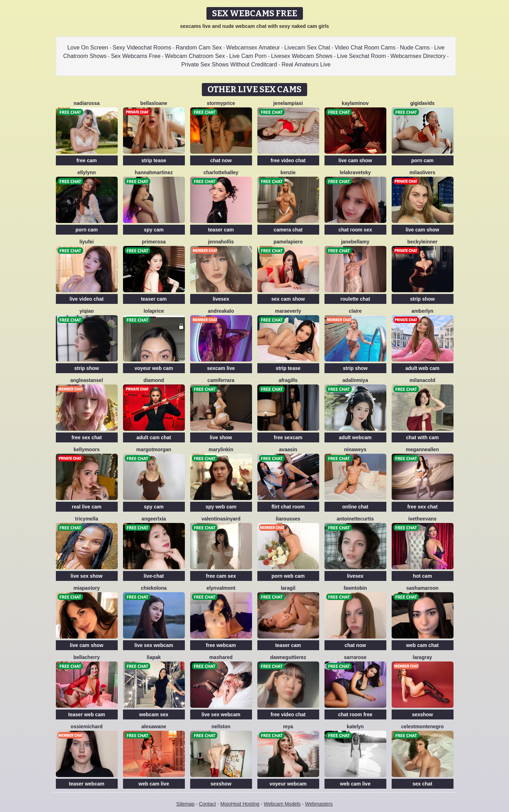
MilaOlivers (422, 172)
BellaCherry (87, 657)
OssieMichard (87, 726)
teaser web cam (87, 714)
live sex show (87, 576)
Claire (355, 311)
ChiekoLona (154, 588)
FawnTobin (355, 588)
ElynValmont (221, 588)
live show (221, 437)
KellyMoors (87, 449)
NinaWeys (355, 449)
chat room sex (355, 230)
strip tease (154, 160)
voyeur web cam (154, 368)
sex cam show (288, 299)
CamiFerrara (221, 380)
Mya (288, 726)
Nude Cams (415, 48)
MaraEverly (288, 311)
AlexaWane (154, 726)
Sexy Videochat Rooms (142, 48)
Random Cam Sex (199, 48)
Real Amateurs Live (306, 64)
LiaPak (154, 657)
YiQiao (87, 311)
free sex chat (87, 437)
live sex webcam (154, 645)
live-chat (154, 576)
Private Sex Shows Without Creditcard (229, 64)
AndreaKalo (221, 311)
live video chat (87, 299)
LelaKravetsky (355, 172)
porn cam (422, 160)
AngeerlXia (154, 519)
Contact (207, 804)
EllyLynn (87, 172)
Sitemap (185, 804)
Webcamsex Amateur (253, 48)
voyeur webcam (288, 784)
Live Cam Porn (248, 56)
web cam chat (422, 645)
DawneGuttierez (288, 657)
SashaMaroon (422, 588)
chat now (221, 160)
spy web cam (221, 507)
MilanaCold (422, 380)
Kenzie (288, 172)
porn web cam (288, 576)
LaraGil (288, 588)
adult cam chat (154, 437)
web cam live (154, 784)
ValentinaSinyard (221, 519)
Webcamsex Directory (418, 56)
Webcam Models (282, 804)
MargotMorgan (154, 449)
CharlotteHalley (221, 172)
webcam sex (154, 714)
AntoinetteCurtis (355, 519)
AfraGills (288, 380)
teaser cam (221, 230)
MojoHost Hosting (240, 804)
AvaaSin (288, 449)
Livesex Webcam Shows (302, 56)
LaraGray (422, 657)
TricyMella (86, 519)
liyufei (87, 242)
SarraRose (355, 657)
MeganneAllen (422, 449)
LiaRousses (288, 519)
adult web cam (422, 368)
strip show (422, 299)
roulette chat (355, 299)
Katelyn (355, 726)
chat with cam (423, 437)
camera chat (288, 230)
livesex (221, 299)
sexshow (422, 714)
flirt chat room (288, 507)
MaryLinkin (221, 449)
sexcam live (221, 368)
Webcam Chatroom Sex (195, 56)
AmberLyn (422, 311)
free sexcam (288, 437)
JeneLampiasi (288, 103)
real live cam (87, 507)
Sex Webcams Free (136, 56)
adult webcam (355, 437)
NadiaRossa (87, 103)
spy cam (154, 230)
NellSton (221, 726)
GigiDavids (422, 103)
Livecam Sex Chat (307, 48)
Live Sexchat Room (361, 56)
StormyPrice (221, 103)
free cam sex (221, 576)
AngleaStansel (87, 380)
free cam (87, 160)
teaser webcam (87, 784)
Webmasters (319, 804)
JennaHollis (221, 242)
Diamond (154, 380)
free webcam (221, 645)
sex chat (422, 784)
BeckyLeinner (422, 242)
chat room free (355, 714)
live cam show (355, 160)
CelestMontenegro (423, 726)
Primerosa (154, 242)
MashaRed (221, 657)
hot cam (422, 576)
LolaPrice (154, 311)
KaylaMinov (355, 103)
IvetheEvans (422, 519)
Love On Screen (88, 48)
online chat (355, 507)
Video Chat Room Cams (365, 48)
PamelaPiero (288, 242)
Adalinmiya (355, 380)
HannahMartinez (154, 172)
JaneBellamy (355, 242)
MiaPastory (87, 588)
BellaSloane (154, 103)
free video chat (288, 160)
